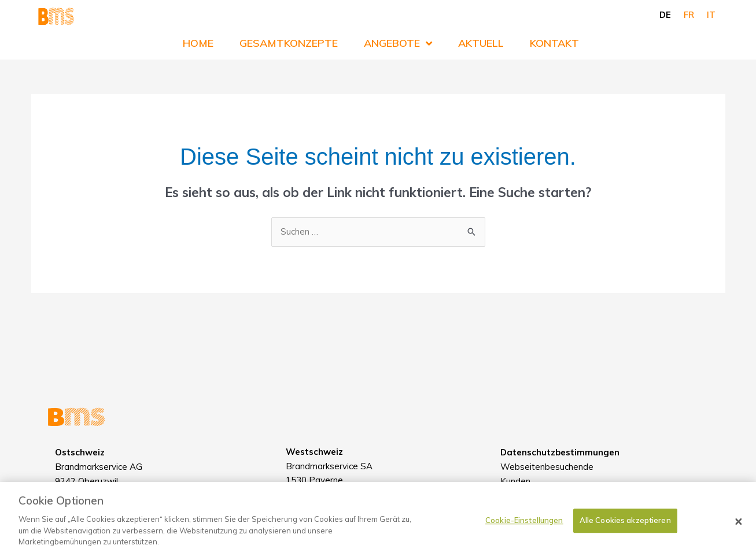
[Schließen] (739, 527)
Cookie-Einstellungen (524, 526)
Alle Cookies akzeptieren (625, 526)
